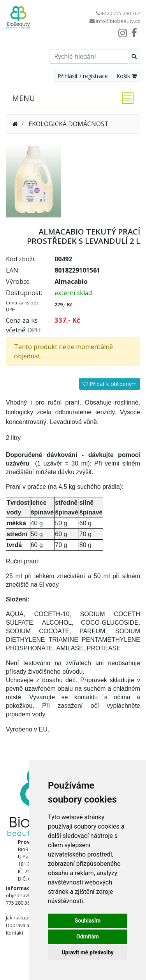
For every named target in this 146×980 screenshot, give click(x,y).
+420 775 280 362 (121, 13)
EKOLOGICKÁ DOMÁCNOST (69, 124)
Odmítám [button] (88, 937)
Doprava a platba (25, 925)
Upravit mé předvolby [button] (87, 952)
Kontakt (15, 933)
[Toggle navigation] (125, 98)
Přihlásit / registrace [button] (83, 76)
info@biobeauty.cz (118, 21)
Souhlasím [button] (88, 921)
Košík (127, 76)
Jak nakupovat (22, 917)
